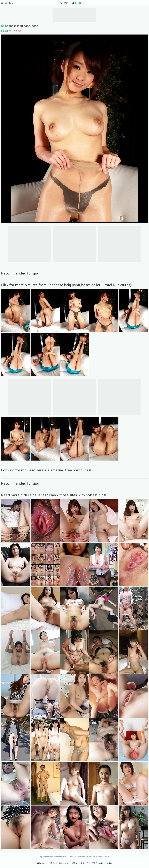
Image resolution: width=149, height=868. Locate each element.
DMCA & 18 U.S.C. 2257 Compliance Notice (92, 863)
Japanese (74, 3)
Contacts (42, 863)
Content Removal (59, 863)
